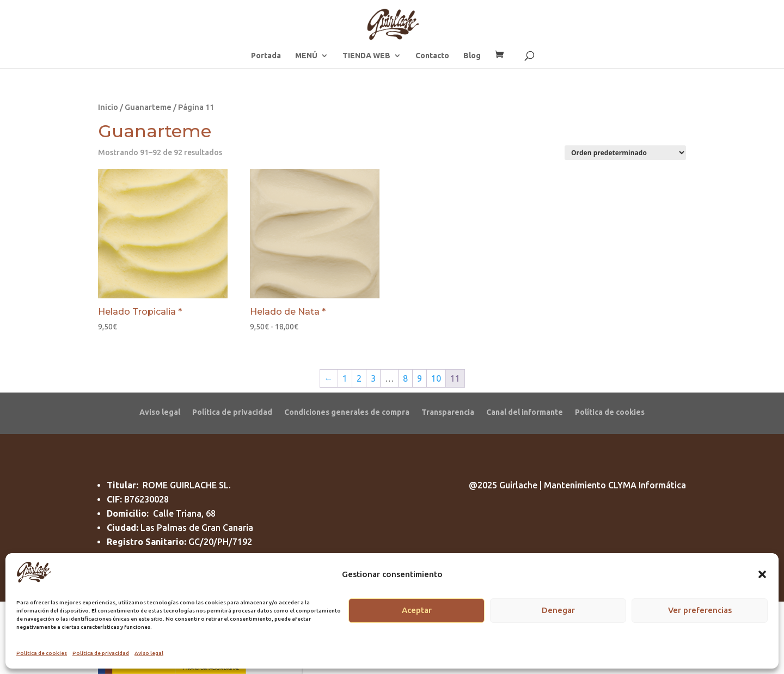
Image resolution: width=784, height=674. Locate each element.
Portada (266, 56)
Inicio (108, 107)
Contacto (432, 56)
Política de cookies (42, 653)
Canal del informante (525, 412)
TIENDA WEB (366, 56)
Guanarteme (148, 107)
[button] (762, 574)
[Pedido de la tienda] (625, 153)
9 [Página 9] (419, 378)
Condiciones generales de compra (347, 412)
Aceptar (417, 610)
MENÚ (306, 56)
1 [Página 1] (345, 378)
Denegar (558, 610)
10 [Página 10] (436, 378)
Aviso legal (149, 653)
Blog (472, 56)
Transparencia (448, 412)
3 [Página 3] (373, 378)
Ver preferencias (700, 610)
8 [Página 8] (405, 378)
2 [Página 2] (359, 378)
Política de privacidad (101, 653)
